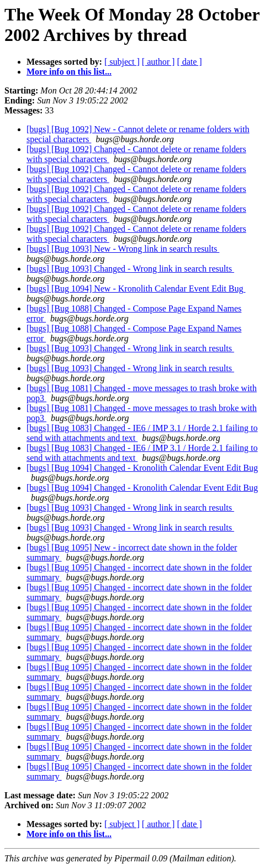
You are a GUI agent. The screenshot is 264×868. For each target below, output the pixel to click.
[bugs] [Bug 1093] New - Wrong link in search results (123, 249)
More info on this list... (69, 72)
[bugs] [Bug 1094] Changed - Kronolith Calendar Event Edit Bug (142, 468)
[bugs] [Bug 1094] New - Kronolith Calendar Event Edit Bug (136, 289)
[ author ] (159, 62)
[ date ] (189, 62)
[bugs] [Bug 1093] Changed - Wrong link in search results (130, 269)
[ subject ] (122, 62)
